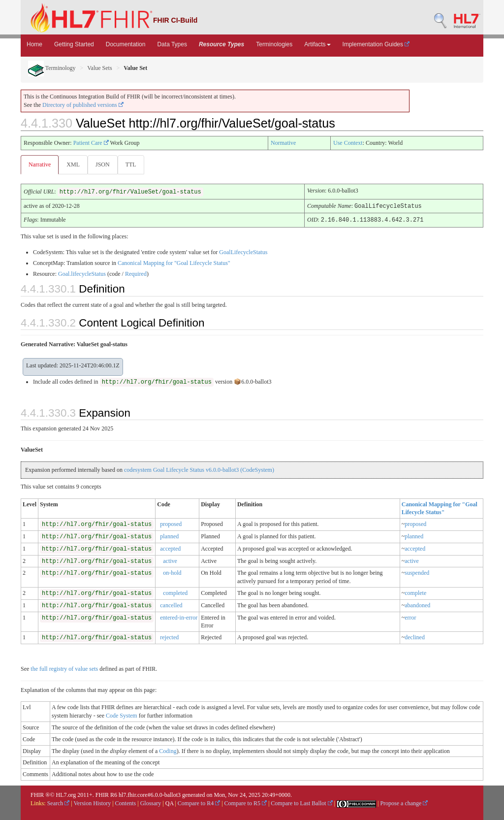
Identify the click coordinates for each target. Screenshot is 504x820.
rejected (169, 637)
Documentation (126, 44)
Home (34, 44)
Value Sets (99, 68)
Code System (122, 715)
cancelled (171, 605)
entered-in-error (179, 617)
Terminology (52, 68)
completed (175, 592)
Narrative (40, 164)
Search (59, 803)
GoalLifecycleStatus (243, 252)
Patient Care (91, 143)
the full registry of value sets (64, 668)
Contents (126, 803)
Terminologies (274, 44)
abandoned (417, 605)
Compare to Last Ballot (301, 803)
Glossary (151, 803)
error (410, 617)
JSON (105, 164)
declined (415, 637)
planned (169, 536)
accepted (170, 548)
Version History (93, 803)
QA (170, 803)
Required (136, 273)
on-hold (172, 572)
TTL (134, 164)
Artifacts (317, 44)
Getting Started (74, 44)
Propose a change (404, 803)
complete (415, 592)
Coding (168, 751)
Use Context (348, 143)
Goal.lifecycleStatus (82, 273)
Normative (283, 143)
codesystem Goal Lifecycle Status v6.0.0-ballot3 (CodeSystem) (199, 469)
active (170, 560)
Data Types (172, 44)
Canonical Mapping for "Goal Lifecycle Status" (174, 262)
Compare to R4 (199, 803)
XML (74, 164)
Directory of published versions (83, 105)
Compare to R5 (246, 803)
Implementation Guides (376, 44)
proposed (171, 524)
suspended (417, 572)
